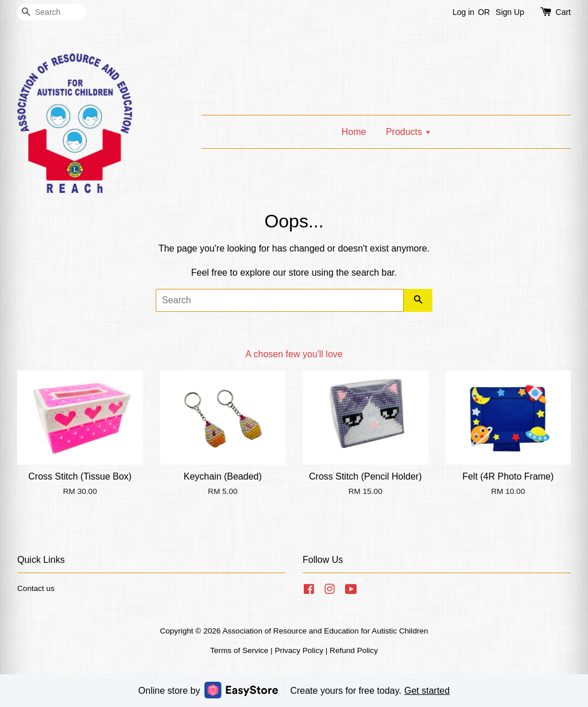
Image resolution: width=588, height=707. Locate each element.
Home (354, 132)
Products (409, 132)
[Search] (52, 12)
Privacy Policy (299, 650)
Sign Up (510, 12)
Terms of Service (239, 650)
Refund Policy (354, 650)
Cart (563, 12)
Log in (463, 12)
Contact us (36, 588)
